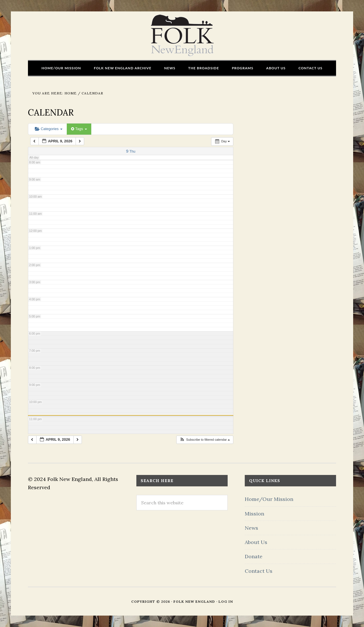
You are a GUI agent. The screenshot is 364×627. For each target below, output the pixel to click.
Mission (254, 514)
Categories (49, 129)
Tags (79, 129)
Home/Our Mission (269, 499)
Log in (226, 601)
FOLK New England (182, 36)
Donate (254, 556)
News (251, 528)
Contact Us (259, 571)
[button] (205, 440)
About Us (256, 542)
